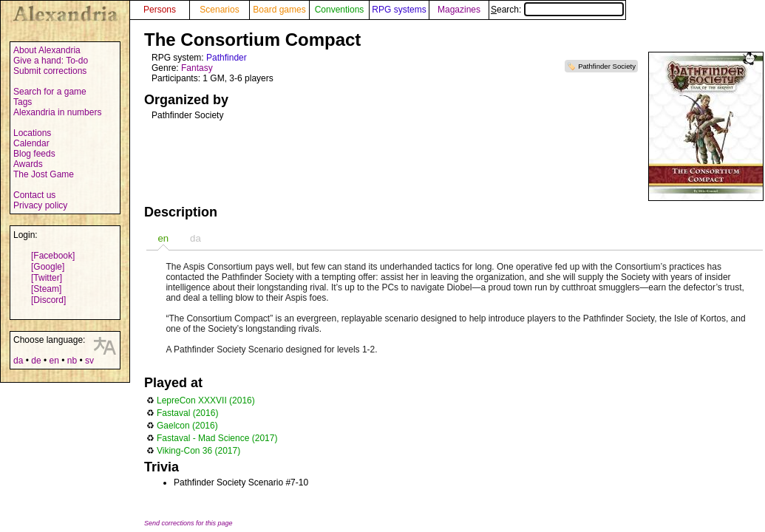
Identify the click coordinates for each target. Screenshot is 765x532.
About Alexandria (47, 50)
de (36, 361)
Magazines (459, 10)
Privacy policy (40, 205)
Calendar (31, 143)
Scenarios (219, 10)
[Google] (48, 267)
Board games (279, 10)
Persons (160, 10)
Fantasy (197, 68)
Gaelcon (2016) (187, 426)
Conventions (340, 10)
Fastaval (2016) (187, 413)
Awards (28, 164)
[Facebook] (53, 256)
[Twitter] (47, 278)
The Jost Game (44, 174)
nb (72, 361)
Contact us (34, 195)
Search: (557, 10)
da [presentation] (195, 238)
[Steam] (46, 289)
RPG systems (399, 10)
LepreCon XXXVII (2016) (206, 400)
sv (89, 361)
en (54, 361)
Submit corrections (50, 71)
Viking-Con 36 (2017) (198, 451)
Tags (23, 102)
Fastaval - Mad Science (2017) (217, 438)
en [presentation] (163, 238)
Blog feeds (34, 154)
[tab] (163, 238)
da (18, 361)
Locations (32, 133)
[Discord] (48, 300)
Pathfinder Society (607, 66)
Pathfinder (227, 58)
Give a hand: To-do (51, 61)
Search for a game (50, 92)
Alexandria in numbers (57, 112)
